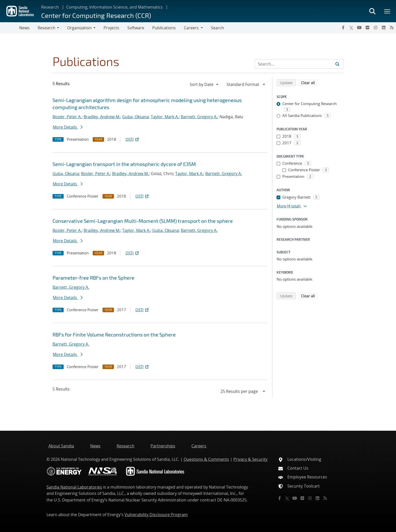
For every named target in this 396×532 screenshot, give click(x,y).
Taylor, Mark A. (165, 117)
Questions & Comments (206, 459)
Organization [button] (79, 28)
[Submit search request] (337, 64)
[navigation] (205, 84)
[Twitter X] (351, 28)
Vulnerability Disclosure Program (156, 515)
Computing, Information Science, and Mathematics (114, 7)
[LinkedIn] (384, 28)
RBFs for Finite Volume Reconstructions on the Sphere (114, 334)
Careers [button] (191, 28)
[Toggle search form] (372, 11)
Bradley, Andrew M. (102, 117)
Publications (164, 28)
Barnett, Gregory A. (199, 117)
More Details (68, 127)
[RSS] (392, 28)
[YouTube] (359, 28)
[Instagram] (376, 28)
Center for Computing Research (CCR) (96, 15)
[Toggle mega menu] (387, 11)
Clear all (310, 82)
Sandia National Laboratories (74, 487)
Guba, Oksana (135, 117)
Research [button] (46, 28)
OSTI (133, 139)
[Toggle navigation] (10, 28)
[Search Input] (299, 64)
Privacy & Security (250, 459)
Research (50, 7)
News (24, 28)
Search (217, 28)
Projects (111, 28)
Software (136, 28)
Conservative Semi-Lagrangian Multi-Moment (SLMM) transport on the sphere (143, 221)
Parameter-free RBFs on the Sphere (93, 278)
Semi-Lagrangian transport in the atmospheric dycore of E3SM (124, 164)
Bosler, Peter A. (67, 117)
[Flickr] (367, 28)
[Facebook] (343, 28)
